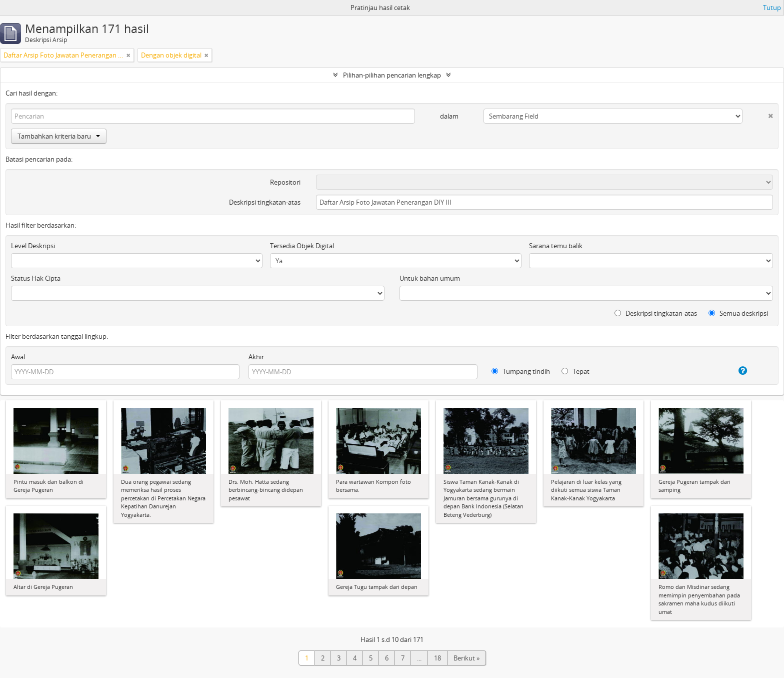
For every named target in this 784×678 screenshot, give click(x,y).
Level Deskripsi (33, 246)
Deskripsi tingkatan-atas (265, 202)
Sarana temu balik (556, 246)
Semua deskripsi (738, 313)
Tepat (575, 371)
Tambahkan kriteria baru (59, 136)
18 (437, 658)
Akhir (256, 357)
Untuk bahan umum (430, 278)
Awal (18, 357)
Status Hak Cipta (36, 278)
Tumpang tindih (521, 371)
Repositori (285, 182)
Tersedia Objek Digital (302, 246)
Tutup (772, 8)
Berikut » (466, 658)
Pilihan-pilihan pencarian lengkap (392, 75)
